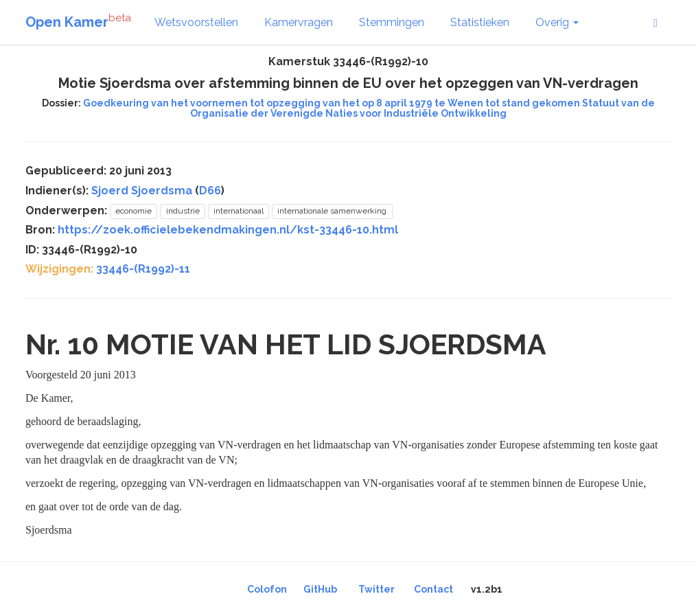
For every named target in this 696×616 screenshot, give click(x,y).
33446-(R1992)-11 (143, 269)
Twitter (376, 589)
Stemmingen (392, 22)
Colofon (267, 589)
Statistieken (480, 22)
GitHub (320, 589)
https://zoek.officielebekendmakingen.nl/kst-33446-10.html (228, 230)
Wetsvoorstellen (196, 22)
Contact (433, 589)
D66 (210, 191)
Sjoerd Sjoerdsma (142, 191)
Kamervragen (299, 22)
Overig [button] (557, 22)
